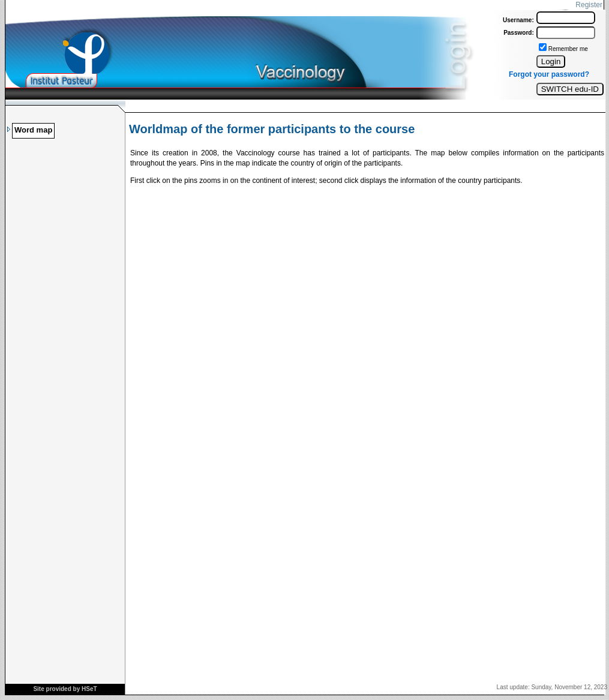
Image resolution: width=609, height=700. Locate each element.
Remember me (568, 49)
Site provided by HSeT (65, 689)
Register (589, 5)
